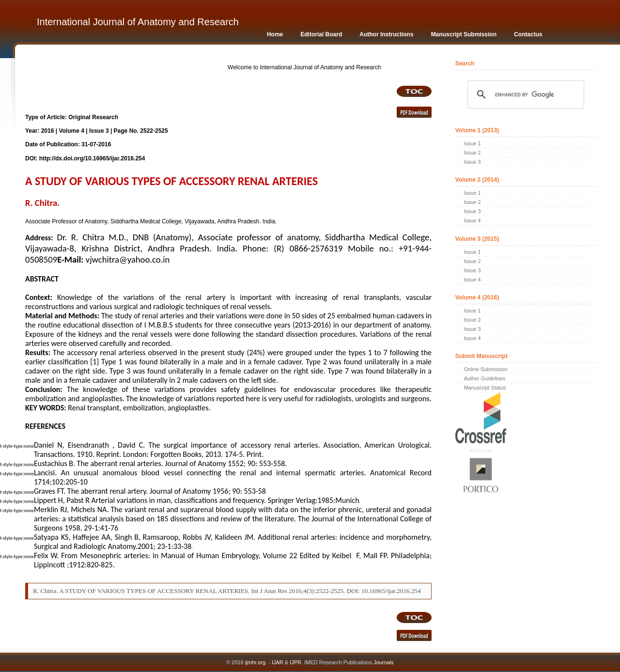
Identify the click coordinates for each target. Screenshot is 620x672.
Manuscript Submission (464, 34)
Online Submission (486, 369)
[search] (525, 94)
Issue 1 (473, 143)
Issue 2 (473, 153)
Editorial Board (321, 34)
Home (275, 34)
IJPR (295, 662)
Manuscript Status (485, 388)
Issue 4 (473, 220)
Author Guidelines (485, 378)
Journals (383, 662)
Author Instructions (386, 34)
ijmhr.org (255, 662)
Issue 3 (473, 162)
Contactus (528, 34)
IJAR (278, 662)
